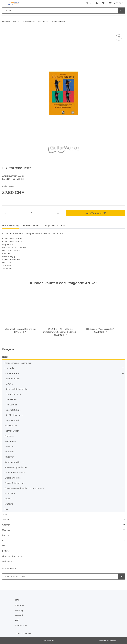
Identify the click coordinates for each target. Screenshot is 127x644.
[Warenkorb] (116, 3)
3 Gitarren (9, 452)
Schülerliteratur (12, 373)
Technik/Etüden (12, 431)
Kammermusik (12, 420)
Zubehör (6, 520)
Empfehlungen (13, 379)
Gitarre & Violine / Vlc (15, 483)
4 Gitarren (9, 457)
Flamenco (9, 436)
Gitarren (6, 525)
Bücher (6, 535)
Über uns (19, 605)
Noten (5, 357)
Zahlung (19, 610)
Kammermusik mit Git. (15, 473)
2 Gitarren (9, 446)
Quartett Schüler (14, 410)
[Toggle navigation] (4, 2)
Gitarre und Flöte (13, 478)
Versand (19, 615)
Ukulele (8, 499)
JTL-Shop (112, 640)
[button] (97, 3)
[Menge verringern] (5, 213)
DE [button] (87, 3)
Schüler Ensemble (14, 415)
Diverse (9, 384)
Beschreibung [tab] (10, 226)
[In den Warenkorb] (5, 30)
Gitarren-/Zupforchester (16, 467)
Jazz (6, 509)
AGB (17, 620)
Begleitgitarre (11, 426)
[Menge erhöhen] (58, 213)
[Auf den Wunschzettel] (119, 37)
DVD (4, 546)
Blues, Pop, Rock (13, 394)
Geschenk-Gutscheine (13, 556)
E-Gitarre (9, 504)
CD (4, 540)
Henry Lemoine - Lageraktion (18, 363)
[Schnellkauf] (60, 576)
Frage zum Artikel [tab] (54, 226)
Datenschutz (21, 625)
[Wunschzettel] (103, 3)
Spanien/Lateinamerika (17, 389)
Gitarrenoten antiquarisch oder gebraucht (24, 488)
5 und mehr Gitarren (14, 462)
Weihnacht (7, 561)
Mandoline (10, 493)
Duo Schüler (18, 179)
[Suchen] (60, 11)
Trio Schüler (11, 405)
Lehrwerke (9, 368)
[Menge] (32, 213)
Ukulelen (6, 530)
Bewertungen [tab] (31, 226)
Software (6, 551)
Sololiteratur (10, 441)
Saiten (5, 514)
